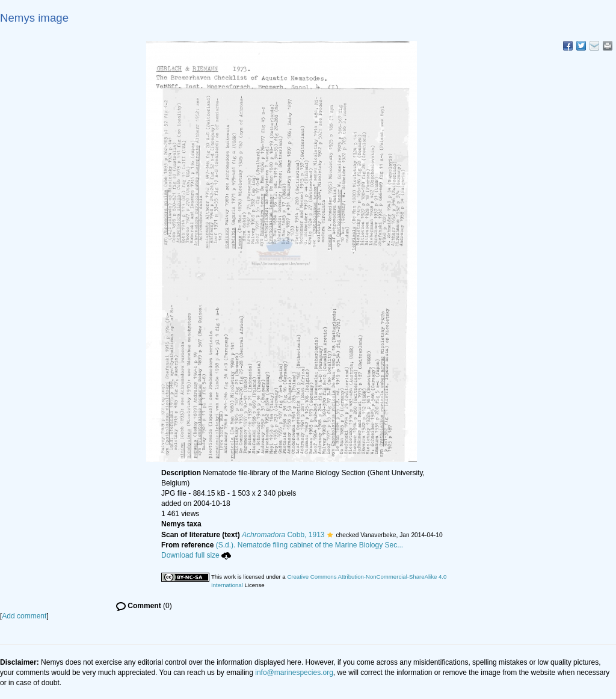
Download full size (196, 555)
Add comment (24, 616)
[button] (330, 535)
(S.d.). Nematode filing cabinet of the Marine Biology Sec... (310, 545)
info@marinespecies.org (294, 673)
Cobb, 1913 (283, 535)
